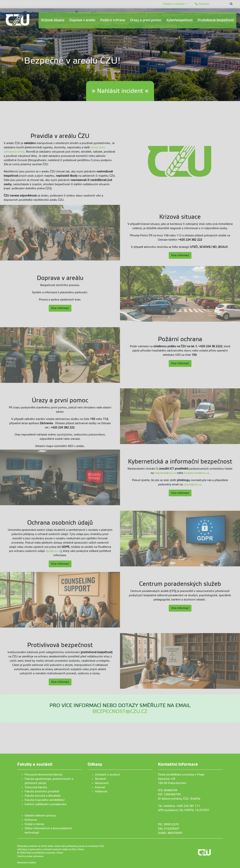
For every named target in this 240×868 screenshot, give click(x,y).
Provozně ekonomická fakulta (44, 775)
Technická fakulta (36, 787)
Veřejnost (101, 791)
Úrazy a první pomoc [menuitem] (146, 20)
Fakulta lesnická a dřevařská (42, 796)
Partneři (100, 787)
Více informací (180, 255)
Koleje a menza (34, 824)
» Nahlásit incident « (120, 91)
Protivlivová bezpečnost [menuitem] (216, 20)
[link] (17, 20)
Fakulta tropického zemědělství (45, 800)
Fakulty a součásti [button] (174, 4)
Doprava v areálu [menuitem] (82, 20)
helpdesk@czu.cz (165, 473)
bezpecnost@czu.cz (196, 473)
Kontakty (202, 4)
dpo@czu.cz (53, 551)
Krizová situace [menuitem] (53, 20)
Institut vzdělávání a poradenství (46, 804)
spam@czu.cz (193, 484)
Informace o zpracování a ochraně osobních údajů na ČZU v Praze (51, 849)
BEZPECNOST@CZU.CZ (120, 711)
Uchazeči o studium (107, 775)
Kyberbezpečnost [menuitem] (179, 20)
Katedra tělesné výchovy (40, 816)
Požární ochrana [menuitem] (113, 20)
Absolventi (102, 783)
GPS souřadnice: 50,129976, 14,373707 (184, 810)
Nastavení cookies (27, 863)
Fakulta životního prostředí (42, 791)
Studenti (101, 779)
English (219, 4)
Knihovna (31, 820)
